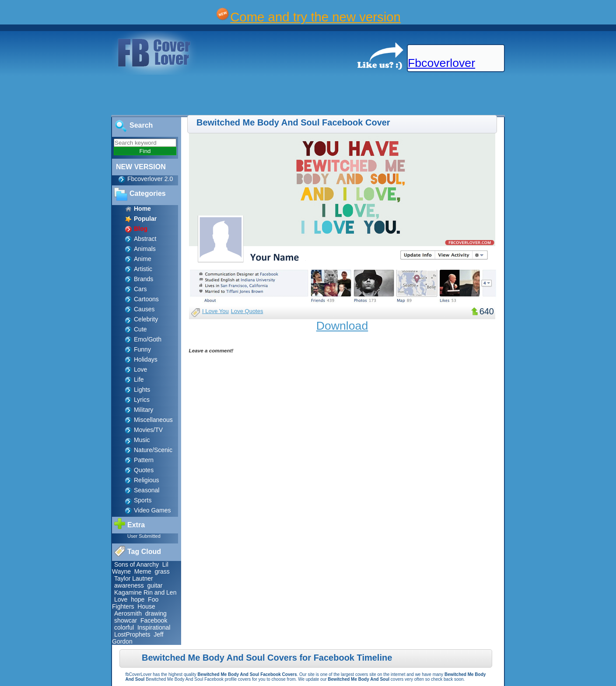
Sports (143, 500)
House (146, 606)
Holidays (146, 359)
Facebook (154, 620)
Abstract (145, 239)
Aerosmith (128, 613)
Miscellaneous (153, 420)
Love (140, 369)
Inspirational (154, 627)
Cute (140, 329)
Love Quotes (247, 311)
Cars (140, 289)
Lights (142, 390)
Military (143, 410)
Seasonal (147, 490)
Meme (143, 571)
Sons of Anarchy (136, 564)
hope (138, 599)
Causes (144, 309)
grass (162, 571)
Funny (142, 349)
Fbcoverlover (441, 63)
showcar (126, 620)
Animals (145, 249)
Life (139, 380)
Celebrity (146, 319)
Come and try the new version (315, 17)
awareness (129, 585)
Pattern (144, 460)
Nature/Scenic (153, 450)
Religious (147, 480)
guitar (155, 585)
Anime (143, 259)
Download (342, 326)
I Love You (215, 311)
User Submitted (144, 536)
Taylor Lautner (134, 578)
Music (142, 440)
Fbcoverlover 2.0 (150, 179)
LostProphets (132, 634)
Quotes (144, 470)
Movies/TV (148, 430)
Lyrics (142, 400)
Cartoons (146, 299)
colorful (124, 627)
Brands (143, 279)
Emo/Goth (148, 339)
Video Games (152, 510)
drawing (156, 613)
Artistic (143, 269)
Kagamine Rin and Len (145, 592)
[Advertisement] (159, 95)
